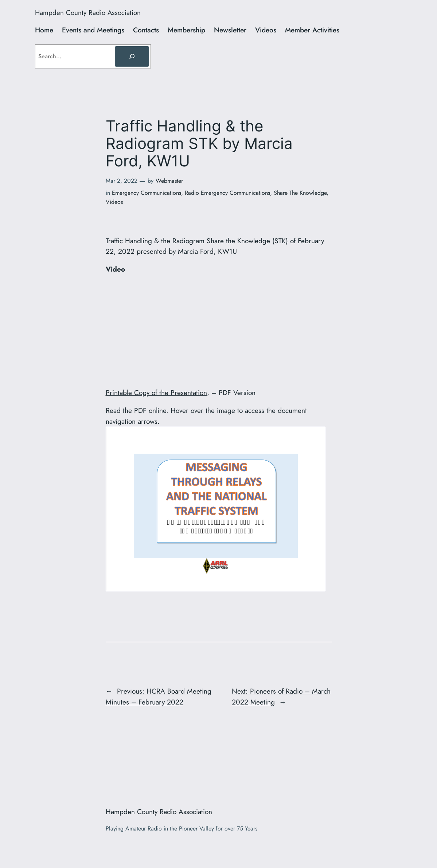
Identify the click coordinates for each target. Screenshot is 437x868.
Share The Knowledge (300, 193)
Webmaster (169, 181)
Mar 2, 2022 (122, 181)
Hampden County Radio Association (88, 13)
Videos (114, 202)
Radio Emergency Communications (227, 193)
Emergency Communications (147, 193)
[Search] (132, 56)
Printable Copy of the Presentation (156, 392)
